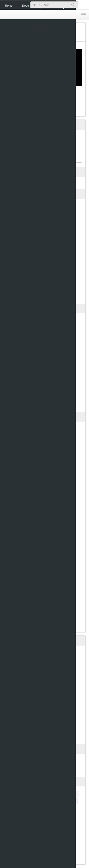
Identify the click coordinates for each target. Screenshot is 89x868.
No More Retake (29, 25)
